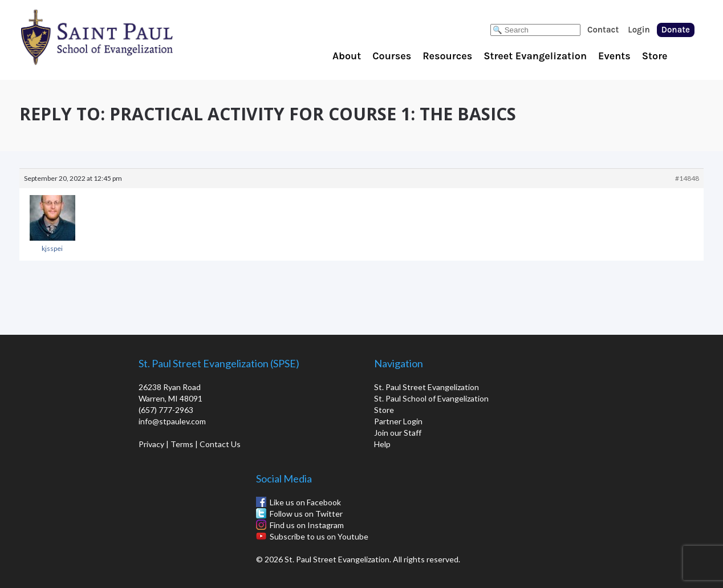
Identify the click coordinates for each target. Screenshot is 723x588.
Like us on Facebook (305, 502)
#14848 (687, 178)
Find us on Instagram (307, 525)
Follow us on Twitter (306, 514)
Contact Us (220, 444)
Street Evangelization (535, 56)
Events (614, 56)
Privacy (151, 444)
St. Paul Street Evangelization (427, 387)
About (347, 56)
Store (655, 56)
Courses (392, 56)
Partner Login (398, 421)
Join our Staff (398, 433)
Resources (447, 56)
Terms (182, 444)
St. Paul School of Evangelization (120, 37)
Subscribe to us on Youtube (319, 536)
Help (382, 444)
